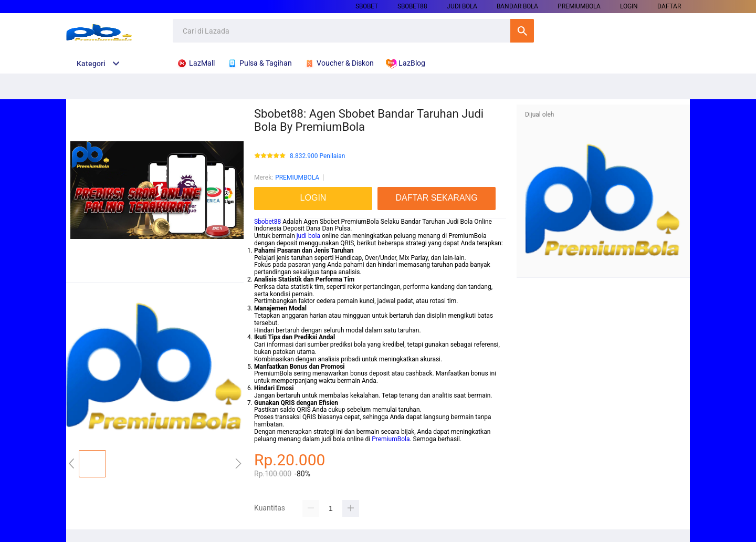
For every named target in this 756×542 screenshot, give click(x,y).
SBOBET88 (412, 6)
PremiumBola (391, 439)
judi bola (308, 236)
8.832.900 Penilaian (317, 156)
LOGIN (629, 6)
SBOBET (367, 6)
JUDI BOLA (462, 6)
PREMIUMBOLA (579, 6)
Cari (522, 31)
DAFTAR (669, 6)
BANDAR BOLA (517, 6)
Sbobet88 (267, 222)
